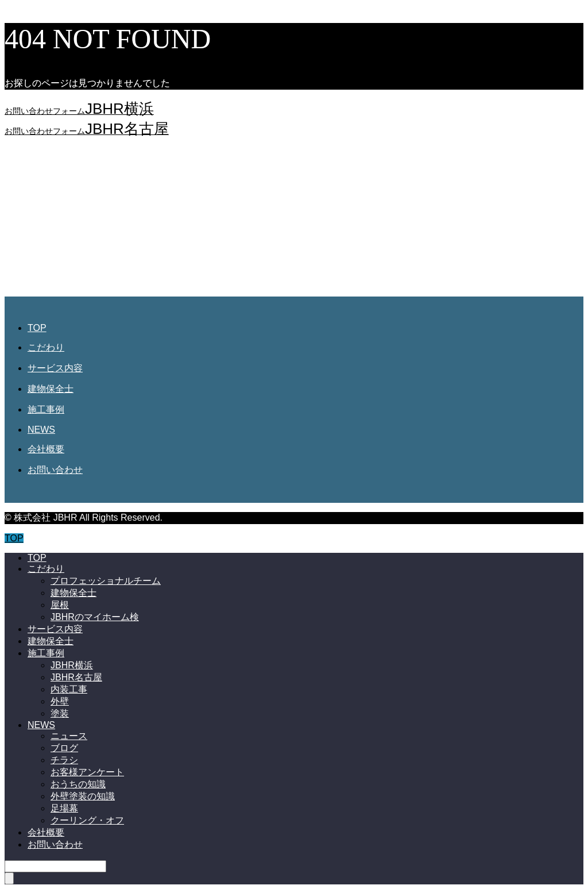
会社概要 (46, 449)
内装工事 (69, 689)
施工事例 (46, 409)
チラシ (64, 760)
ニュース (69, 736)
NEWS (41, 430)
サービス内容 (55, 368)
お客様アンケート (87, 772)
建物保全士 (51, 389)
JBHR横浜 (72, 665)
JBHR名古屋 (76, 677)
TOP (37, 328)
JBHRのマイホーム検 (95, 617)
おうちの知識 (78, 784)
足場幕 (64, 808)
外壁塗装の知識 (83, 796)
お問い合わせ (55, 470)
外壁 (60, 701)
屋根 (60, 605)
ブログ (64, 748)
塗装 (60, 713)
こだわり (46, 347)
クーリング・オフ (87, 820)
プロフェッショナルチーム (106, 581)
